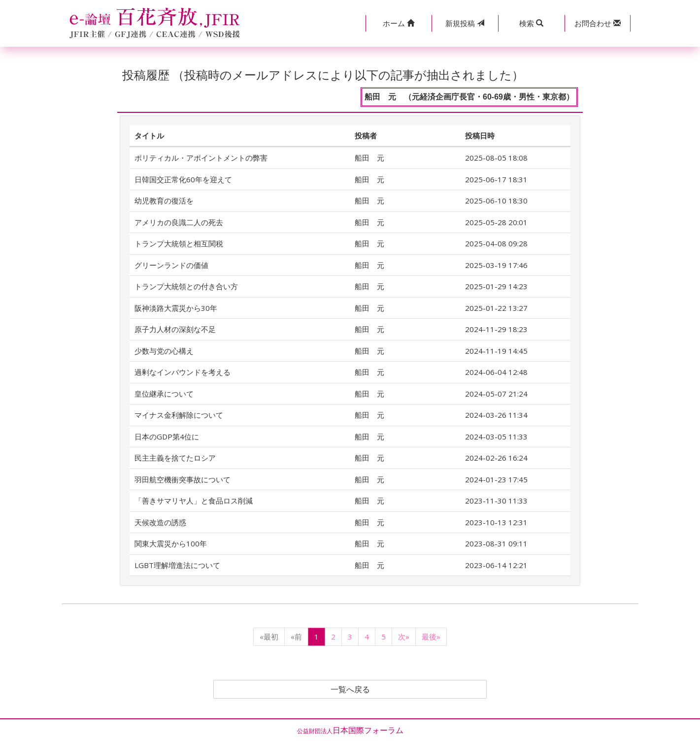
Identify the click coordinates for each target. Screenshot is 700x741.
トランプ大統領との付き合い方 (186, 286)
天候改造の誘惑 (160, 522)
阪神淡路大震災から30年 (176, 308)
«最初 (269, 637)
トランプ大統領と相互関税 (179, 243)
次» (404, 637)
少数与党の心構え (164, 351)
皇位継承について (164, 394)
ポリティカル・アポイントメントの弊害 (201, 158)
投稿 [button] (465, 23)
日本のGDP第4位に (167, 437)
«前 (296, 637)
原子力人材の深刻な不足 (175, 329)
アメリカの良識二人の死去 (179, 222)
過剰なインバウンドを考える (183, 372)
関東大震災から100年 (171, 543)
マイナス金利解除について (179, 415)
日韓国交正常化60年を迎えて (183, 179)
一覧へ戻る (350, 689)
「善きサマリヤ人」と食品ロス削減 (194, 501)
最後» (431, 637)
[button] (399, 23)
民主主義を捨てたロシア (175, 458)
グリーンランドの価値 (171, 265)
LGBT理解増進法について (177, 565)
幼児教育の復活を (164, 201)
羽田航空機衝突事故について (183, 479)
